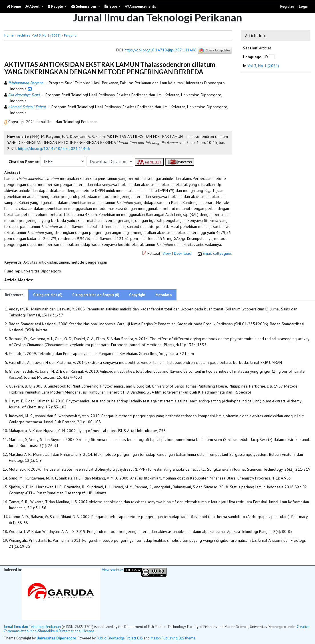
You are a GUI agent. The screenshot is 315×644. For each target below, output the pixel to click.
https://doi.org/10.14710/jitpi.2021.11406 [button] (54, 149)
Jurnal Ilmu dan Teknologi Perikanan (32, 627)
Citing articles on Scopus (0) (96, 295)
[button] (6, 122)
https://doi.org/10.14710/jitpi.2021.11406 (160, 50)
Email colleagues (217, 253)
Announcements (141, 6)
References (14, 295)
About (33, 6)
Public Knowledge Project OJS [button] (120, 638)
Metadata (163, 295)
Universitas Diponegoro (56, 638)
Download (183, 253)
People (56, 6)
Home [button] (9, 35)
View (167, 253)
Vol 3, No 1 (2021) (47, 35)
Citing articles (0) (48, 295)
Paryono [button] (70, 35)
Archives (24, 35)
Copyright (137, 295)
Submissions (84, 6)
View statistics (113, 570)
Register (287, 6)
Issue (111, 6)
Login (303, 6)
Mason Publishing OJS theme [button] (173, 638)
